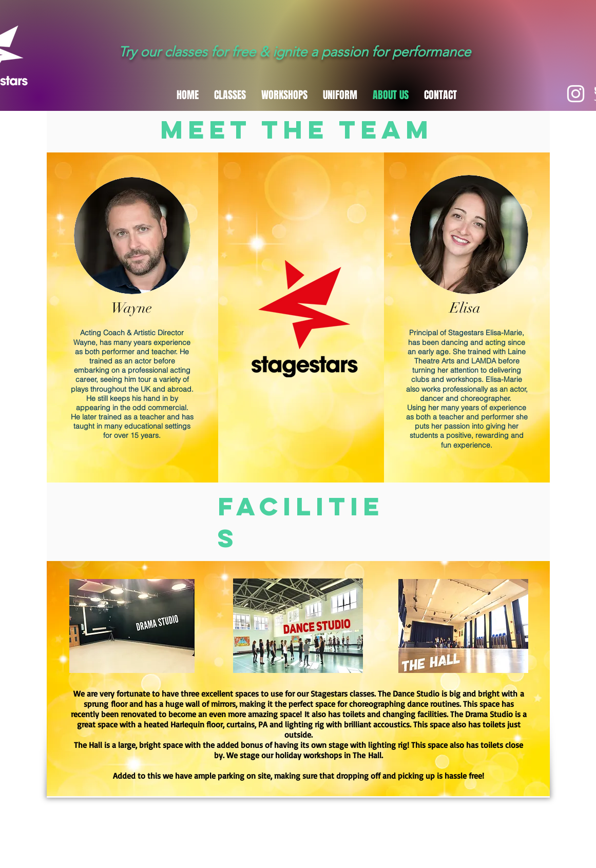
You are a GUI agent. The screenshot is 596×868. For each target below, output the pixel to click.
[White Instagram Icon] (576, 94)
